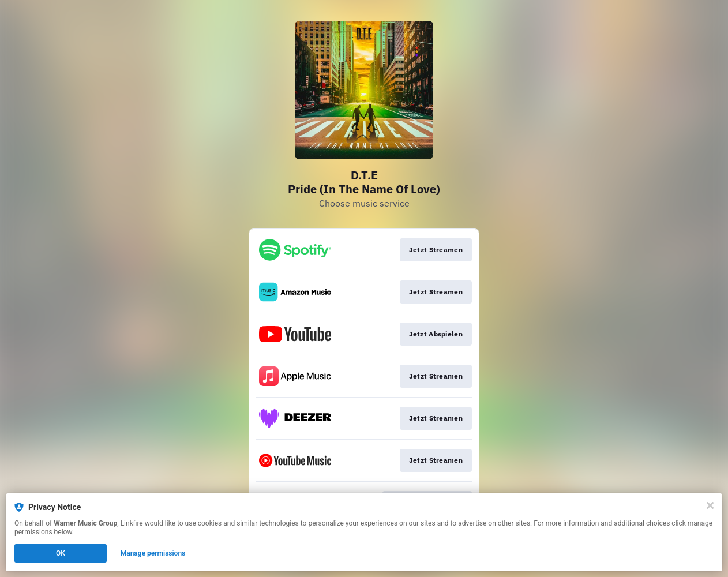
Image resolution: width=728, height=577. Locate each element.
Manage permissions (153, 553)
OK (61, 553)
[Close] (710, 505)
